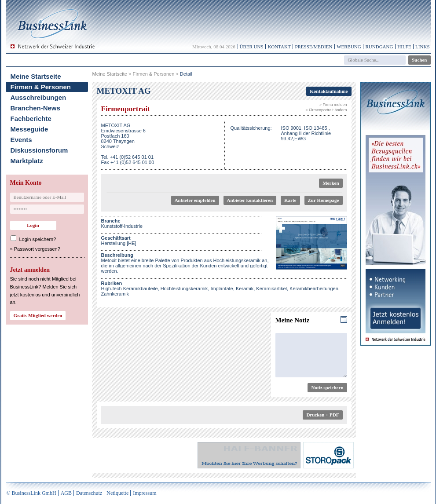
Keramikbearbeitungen (314, 289)
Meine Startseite (36, 76)
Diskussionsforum (39, 150)
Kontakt (279, 47)
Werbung (349, 47)
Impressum (145, 493)
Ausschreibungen (38, 97)
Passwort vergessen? (37, 249)
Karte (290, 200)
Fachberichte (31, 119)
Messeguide (29, 129)
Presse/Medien (313, 47)
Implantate (222, 289)
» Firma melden (333, 105)
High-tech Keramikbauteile (130, 289)
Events (21, 140)
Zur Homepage (324, 200)
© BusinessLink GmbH (31, 493)
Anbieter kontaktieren (250, 200)
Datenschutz (89, 493)
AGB (66, 493)
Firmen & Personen (41, 87)
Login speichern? (38, 239)
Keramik (245, 289)
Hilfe (404, 47)
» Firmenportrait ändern (326, 110)
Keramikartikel (271, 289)
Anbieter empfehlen (195, 200)
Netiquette (117, 493)
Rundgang (379, 47)
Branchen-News (35, 108)
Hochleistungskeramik (184, 289)
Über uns (252, 47)
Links (422, 47)
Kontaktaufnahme (329, 91)
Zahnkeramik (115, 294)
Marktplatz (27, 161)
